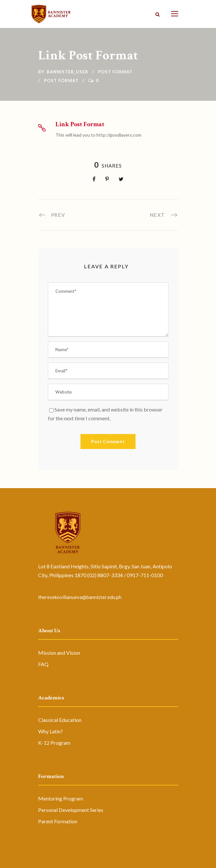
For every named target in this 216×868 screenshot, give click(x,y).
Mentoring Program (61, 798)
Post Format (115, 72)
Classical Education (60, 720)
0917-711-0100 (145, 575)
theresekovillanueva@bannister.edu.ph (80, 597)
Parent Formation (58, 821)
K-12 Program (54, 743)
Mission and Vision (59, 653)
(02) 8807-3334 (105, 575)
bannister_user (67, 72)
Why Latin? (50, 731)
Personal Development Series (71, 810)
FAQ (43, 664)
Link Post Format (80, 124)
